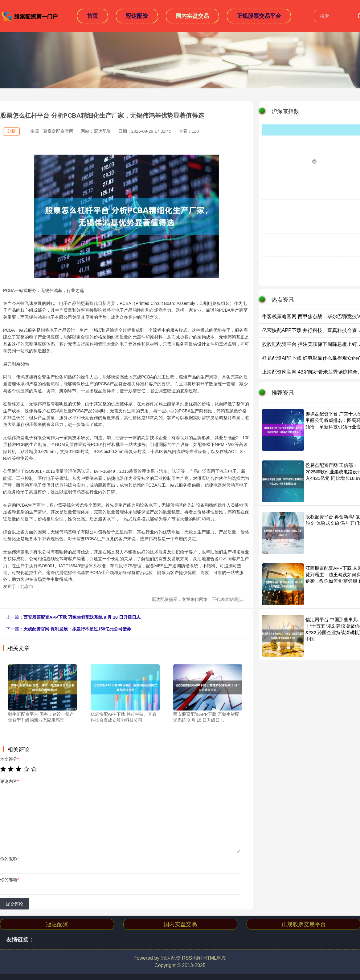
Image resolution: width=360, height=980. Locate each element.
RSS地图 (192, 958)
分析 (11, 131)
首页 (92, 16)
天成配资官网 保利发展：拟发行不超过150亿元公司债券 (77, 629)
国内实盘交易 (192, 16)
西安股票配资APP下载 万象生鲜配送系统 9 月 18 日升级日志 (82, 617)
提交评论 (14, 904)
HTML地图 (215, 958)
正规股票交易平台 (259, 16)
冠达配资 (137, 16)
